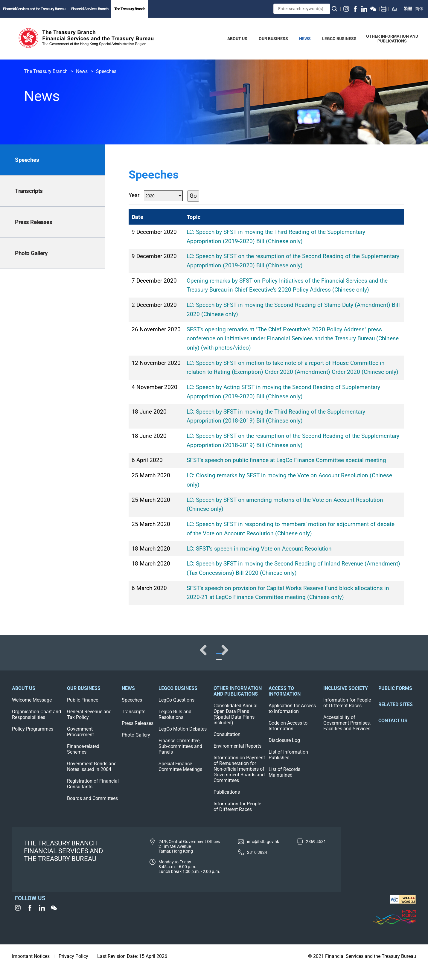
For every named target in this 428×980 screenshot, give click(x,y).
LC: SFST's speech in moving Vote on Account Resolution (259, 549)
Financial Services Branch (90, 9)
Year (134, 195)
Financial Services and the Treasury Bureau (34, 9)
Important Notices (31, 968)
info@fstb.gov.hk (263, 854)
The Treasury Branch (130, 9)
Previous (24, 656)
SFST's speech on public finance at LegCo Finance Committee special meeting (286, 460)
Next (404, 656)
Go (193, 196)
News (82, 71)
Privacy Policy (73, 968)
